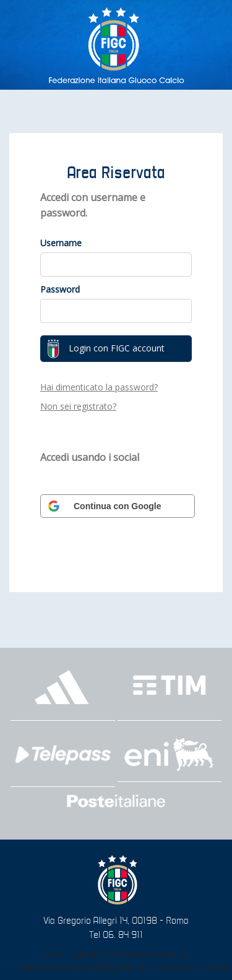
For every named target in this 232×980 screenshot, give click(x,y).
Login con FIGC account (106, 349)
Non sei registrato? (78, 406)
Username (61, 243)
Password (60, 289)
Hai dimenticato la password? (99, 387)
